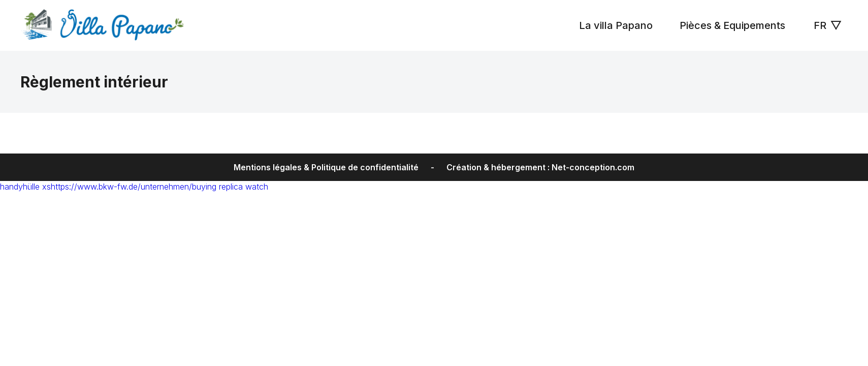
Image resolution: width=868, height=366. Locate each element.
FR (828, 25)
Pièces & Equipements (731, 25)
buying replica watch (230, 187)
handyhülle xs (25, 187)
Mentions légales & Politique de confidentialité (326, 167)
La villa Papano (615, 25)
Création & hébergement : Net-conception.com (540, 167)
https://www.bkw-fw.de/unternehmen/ (121, 187)
